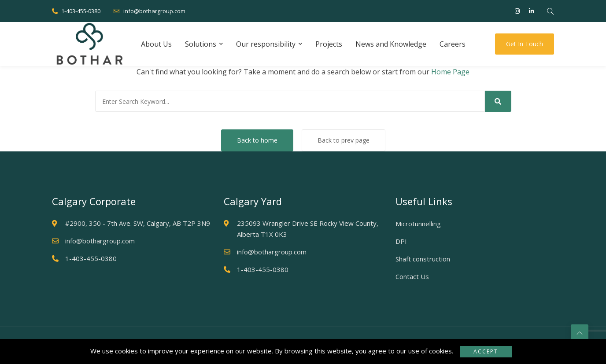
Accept (486, 351)
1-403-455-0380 (76, 11)
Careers (453, 44)
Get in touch (525, 44)
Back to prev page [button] (344, 140)
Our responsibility (266, 44)
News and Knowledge (391, 44)
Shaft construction (423, 259)
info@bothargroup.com (149, 11)
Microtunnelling (418, 224)
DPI (401, 241)
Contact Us (412, 276)
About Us (156, 44)
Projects (329, 44)
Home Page (450, 72)
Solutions (201, 44)
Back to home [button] (257, 140)
